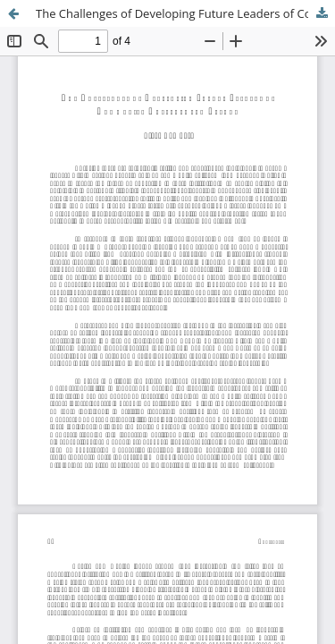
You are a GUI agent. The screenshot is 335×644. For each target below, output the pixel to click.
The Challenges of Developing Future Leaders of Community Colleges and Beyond (185, 13)
